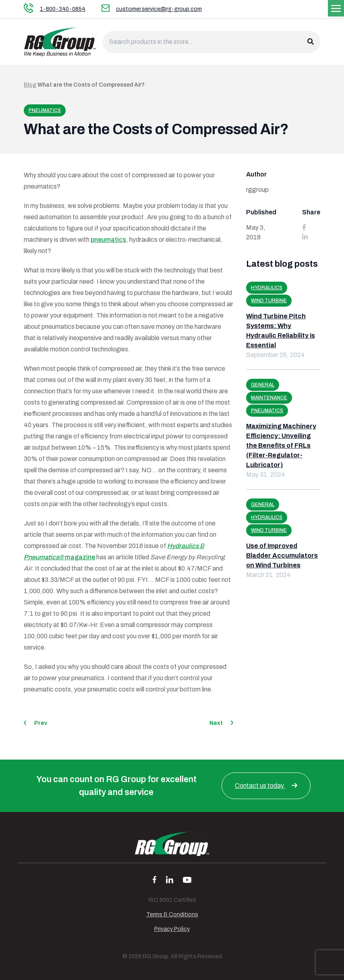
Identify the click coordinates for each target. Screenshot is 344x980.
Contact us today (266, 786)
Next (221, 723)
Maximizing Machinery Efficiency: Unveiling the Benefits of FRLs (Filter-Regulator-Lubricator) (281, 445)
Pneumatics (45, 110)
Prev (35, 723)
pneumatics (108, 240)
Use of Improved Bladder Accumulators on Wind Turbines (282, 555)
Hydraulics (267, 288)
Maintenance (269, 398)
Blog (30, 85)
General (263, 385)
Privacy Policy (172, 929)
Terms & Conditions (172, 915)
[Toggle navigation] (336, 8)
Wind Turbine (269, 301)
